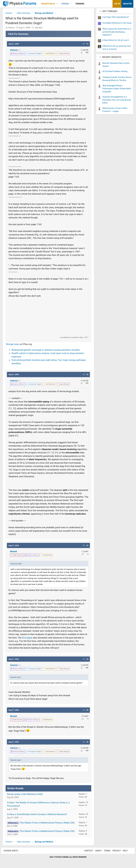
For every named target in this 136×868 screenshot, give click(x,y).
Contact (87, 851)
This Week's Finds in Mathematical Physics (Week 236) (47, 823)
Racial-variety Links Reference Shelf (25, 795)
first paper (27, 638)
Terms (105, 851)
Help (123, 851)
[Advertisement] (48, 317)
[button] (57, 4)
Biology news (13, 345)
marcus (14, 51)
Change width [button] (12, 851)
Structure (39, 28)
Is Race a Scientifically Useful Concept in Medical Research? (37, 815)
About (97, 851)
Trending (80, 4)
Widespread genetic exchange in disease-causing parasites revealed (45, 350)
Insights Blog (48, 4)
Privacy (115, 851)
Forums (65, 4)
